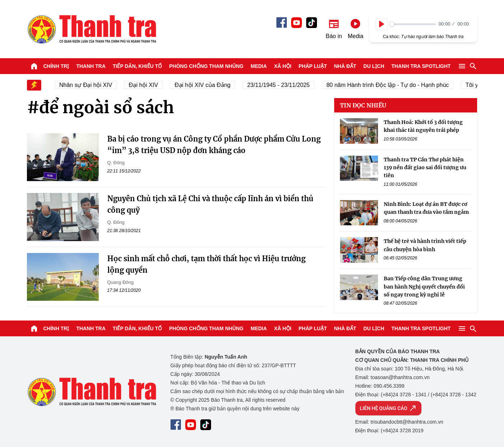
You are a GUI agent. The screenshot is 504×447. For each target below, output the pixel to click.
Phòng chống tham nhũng (206, 66)
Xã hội (283, 66)
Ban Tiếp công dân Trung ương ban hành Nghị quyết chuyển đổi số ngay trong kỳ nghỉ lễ (424, 287)
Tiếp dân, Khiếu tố (137, 66)
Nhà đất (345, 66)
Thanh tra (91, 66)
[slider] (413, 24)
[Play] (382, 24)
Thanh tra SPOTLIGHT (421, 66)
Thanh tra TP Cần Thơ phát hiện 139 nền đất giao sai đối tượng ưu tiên (425, 168)
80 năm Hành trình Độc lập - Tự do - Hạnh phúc (390, 85)
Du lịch (374, 66)
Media (259, 66)
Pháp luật (313, 66)
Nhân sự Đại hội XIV (88, 85)
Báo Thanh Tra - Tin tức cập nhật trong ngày (92, 29)
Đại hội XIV (146, 85)
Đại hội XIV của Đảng (206, 85)
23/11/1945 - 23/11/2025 (281, 85)
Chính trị (56, 66)
